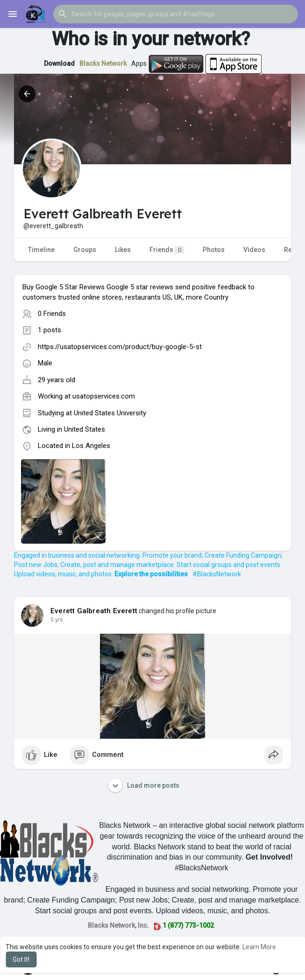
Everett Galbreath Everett (94, 611)
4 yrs (57, 620)
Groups (85, 250)
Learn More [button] (259, 947)
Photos (214, 250)
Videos (254, 250)
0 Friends (52, 314)
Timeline (41, 250)
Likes (123, 250)
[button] (176, 14)
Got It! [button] (21, 959)
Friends (167, 250)
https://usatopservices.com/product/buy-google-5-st (120, 347)
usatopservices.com (104, 396)
